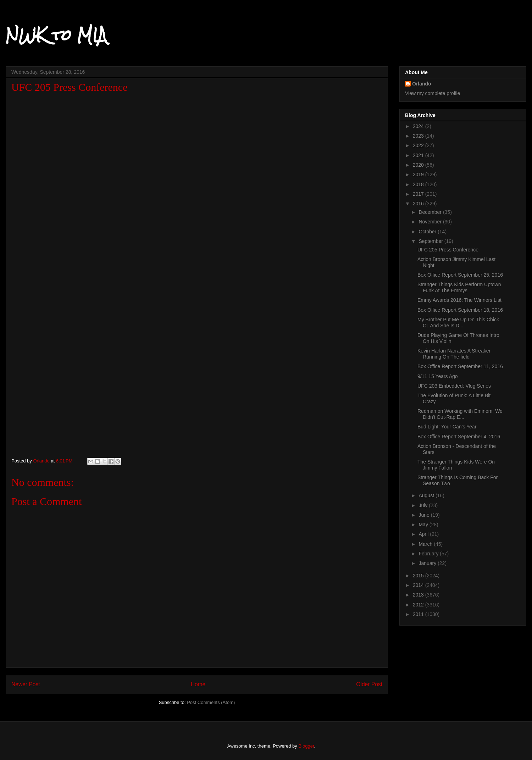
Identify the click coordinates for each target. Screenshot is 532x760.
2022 (419, 145)
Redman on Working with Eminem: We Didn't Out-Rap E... (460, 414)
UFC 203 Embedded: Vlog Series (454, 386)
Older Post (369, 684)
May (424, 525)
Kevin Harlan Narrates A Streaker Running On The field (454, 354)
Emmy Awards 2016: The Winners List (459, 300)
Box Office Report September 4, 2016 (459, 437)
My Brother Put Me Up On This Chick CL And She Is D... (458, 323)
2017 (419, 194)
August (427, 495)
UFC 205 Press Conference (448, 250)
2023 (419, 136)
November (431, 222)
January (428, 563)
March (426, 544)
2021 (419, 155)
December (431, 212)
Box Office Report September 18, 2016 (460, 310)
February (429, 554)
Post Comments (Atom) (211, 702)
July (424, 505)
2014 (419, 585)
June (425, 515)
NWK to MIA (56, 35)
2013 (419, 595)
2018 (419, 184)
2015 (419, 576)
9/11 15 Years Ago (438, 376)
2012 (419, 605)
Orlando (422, 84)
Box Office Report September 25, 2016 (460, 275)
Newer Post (26, 684)
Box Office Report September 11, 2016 (460, 366)
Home (198, 684)
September (431, 241)
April (424, 534)
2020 (419, 165)
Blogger (306, 746)
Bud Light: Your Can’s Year (447, 427)
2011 (419, 614)
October (428, 232)
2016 (419, 204)
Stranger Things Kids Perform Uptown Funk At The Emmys (459, 287)
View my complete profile (433, 93)
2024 (419, 126)
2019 (419, 174)
